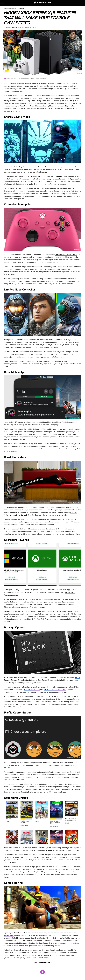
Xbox (79, 335)
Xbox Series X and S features (31, 106)
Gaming (21, 9)
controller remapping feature (47, 262)
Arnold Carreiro (12, 27)
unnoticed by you (65, 106)
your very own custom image (46, 787)
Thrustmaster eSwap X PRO (66, 254)
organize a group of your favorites (52, 850)
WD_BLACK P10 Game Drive (55, 690)
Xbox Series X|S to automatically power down (46, 176)
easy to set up (12, 352)
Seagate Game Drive (32, 690)
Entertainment (10, 9)
